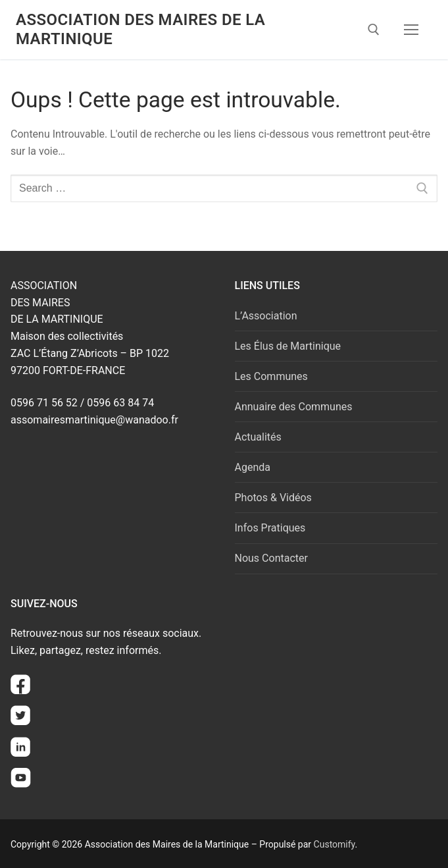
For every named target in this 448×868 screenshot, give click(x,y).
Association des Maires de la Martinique (140, 29)
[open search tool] (374, 30)
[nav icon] (411, 30)
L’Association (266, 316)
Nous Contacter (271, 558)
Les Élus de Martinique (288, 346)
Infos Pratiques (270, 528)
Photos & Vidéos (273, 498)
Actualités (258, 437)
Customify (335, 844)
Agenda (253, 467)
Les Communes (271, 376)
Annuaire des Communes (294, 407)
